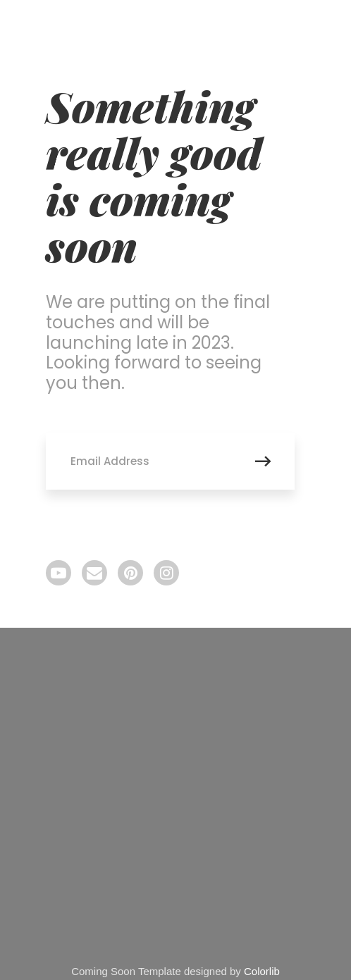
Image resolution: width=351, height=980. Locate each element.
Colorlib (262, 971)
